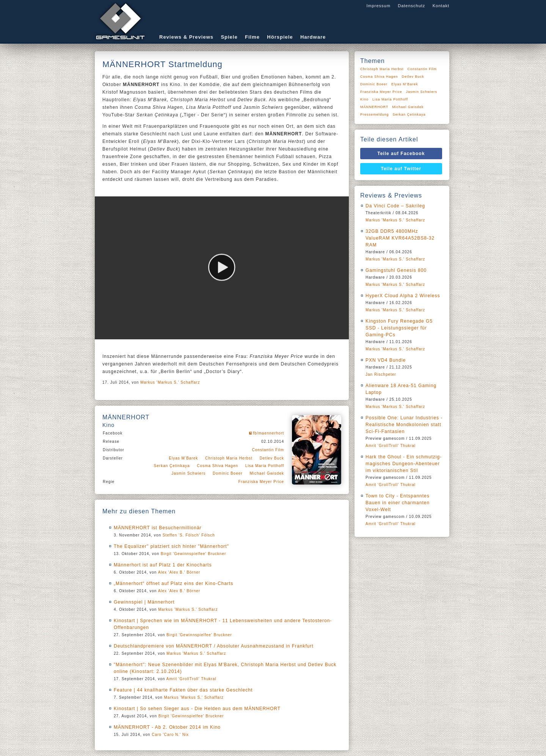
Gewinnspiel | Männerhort (144, 602)
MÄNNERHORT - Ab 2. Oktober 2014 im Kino (167, 727)
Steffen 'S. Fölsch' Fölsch (189, 535)
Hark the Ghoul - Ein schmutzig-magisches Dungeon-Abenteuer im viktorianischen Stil (404, 464)
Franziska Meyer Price (261, 482)
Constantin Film (268, 450)
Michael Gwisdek (267, 473)
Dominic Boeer (228, 473)
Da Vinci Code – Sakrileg (395, 206)
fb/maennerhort (268, 433)
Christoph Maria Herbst (229, 458)
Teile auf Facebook (401, 154)
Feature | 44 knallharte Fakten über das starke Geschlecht (183, 690)
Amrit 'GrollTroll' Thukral (191, 679)
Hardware (313, 37)
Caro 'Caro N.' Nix (170, 735)
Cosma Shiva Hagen (217, 466)
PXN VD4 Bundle (386, 360)
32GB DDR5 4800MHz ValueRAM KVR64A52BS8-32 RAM (400, 238)
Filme (252, 37)
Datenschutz (411, 6)
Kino (364, 99)
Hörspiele (280, 37)
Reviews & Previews (186, 37)
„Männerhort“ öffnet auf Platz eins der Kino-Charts (173, 583)
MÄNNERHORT (374, 107)
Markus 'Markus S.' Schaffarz (170, 382)
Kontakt (441, 6)
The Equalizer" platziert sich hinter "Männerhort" (171, 546)
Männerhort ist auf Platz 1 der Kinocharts (163, 565)
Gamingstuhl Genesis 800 (396, 270)
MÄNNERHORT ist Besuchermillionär (158, 528)
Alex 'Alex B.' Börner (179, 572)
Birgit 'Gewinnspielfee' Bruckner (194, 554)
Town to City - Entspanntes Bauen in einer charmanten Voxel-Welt (398, 503)
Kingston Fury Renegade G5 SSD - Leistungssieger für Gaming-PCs (399, 328)
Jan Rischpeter (381, 374)
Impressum (378, 6)
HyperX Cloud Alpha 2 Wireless (403, 296)
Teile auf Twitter (401, 169)
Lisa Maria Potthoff (265, 466)
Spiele (229, 37)
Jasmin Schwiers (188, 473)
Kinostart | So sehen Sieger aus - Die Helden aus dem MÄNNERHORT (197, 709)
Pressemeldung (375, 114)
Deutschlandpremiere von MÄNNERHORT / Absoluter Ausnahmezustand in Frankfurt (214, 646)
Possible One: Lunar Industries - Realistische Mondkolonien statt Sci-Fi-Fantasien (404, 425)
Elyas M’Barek (183, 458)
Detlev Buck (272, 458)
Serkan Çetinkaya (172, 466)
